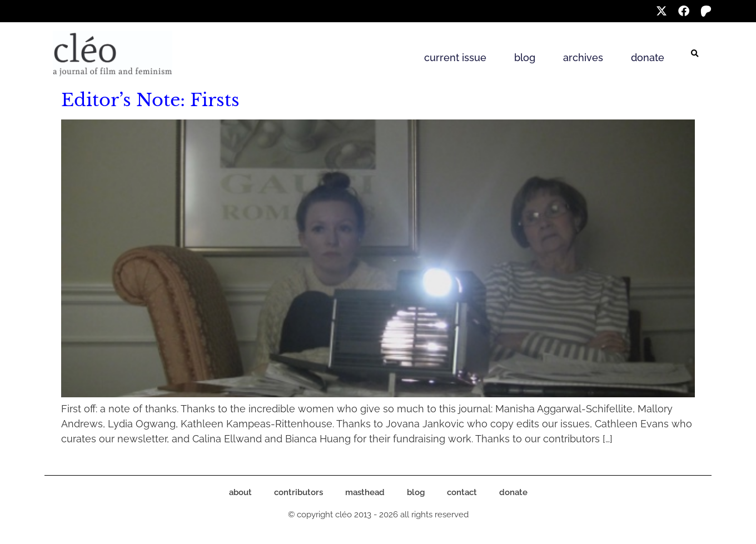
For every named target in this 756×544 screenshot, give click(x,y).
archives (583, 58)
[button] (695, 54)
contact (462, 492)
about (240, 492)
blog (525, 58)
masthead (365, 492)
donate (648, 58)
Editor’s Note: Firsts (150, 100)
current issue (455, 58)
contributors (299, 492)
